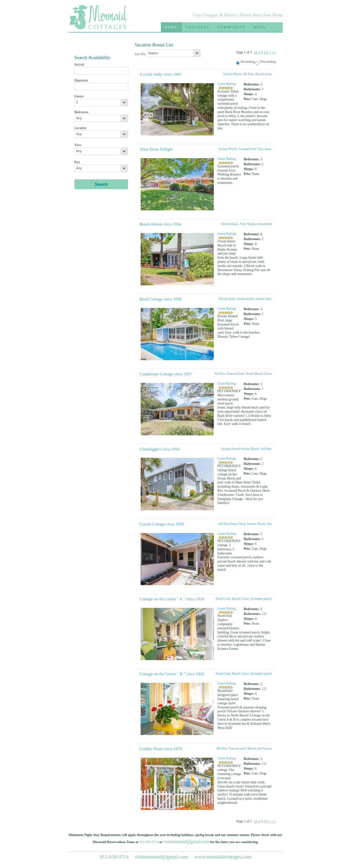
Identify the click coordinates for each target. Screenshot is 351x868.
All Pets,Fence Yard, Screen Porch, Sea (245, 524)
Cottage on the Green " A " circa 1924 (172, 599)
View (78, 145)
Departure (81, 80)
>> (274, 52)
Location (80, 128)
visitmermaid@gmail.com (186, 842)
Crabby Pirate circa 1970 (161, 749)
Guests (79, 96)
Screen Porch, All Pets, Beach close (247, 74)
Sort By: (141, 54)
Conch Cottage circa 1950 (162, 524)
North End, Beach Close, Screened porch (244, 599)
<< (256, 52)
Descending (268, 62)
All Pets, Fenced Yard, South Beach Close (243, 374)
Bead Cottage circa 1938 (161, 299)
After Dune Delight (156, 149)
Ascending (248, 62)
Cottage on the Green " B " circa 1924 (172, 674)
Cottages (198, 27)
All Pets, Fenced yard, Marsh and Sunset (244, 749)
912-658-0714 (149, 842)
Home (171, 27)
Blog (260, 27)
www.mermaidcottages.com (223, 857)
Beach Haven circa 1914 (160, 224)
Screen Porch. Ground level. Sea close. (245, 149)
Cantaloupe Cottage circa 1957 (166, 374)
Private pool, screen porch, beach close (245, 299)
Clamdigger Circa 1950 (159, 449)
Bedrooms (81, 112)
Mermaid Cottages (98, 18)
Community (232, 27)
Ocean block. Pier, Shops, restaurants (246, 224)
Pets (77, 162)
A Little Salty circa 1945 (160, 74)
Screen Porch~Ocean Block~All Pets (247, 449)
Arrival (79, 65)
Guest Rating (226, 84)
